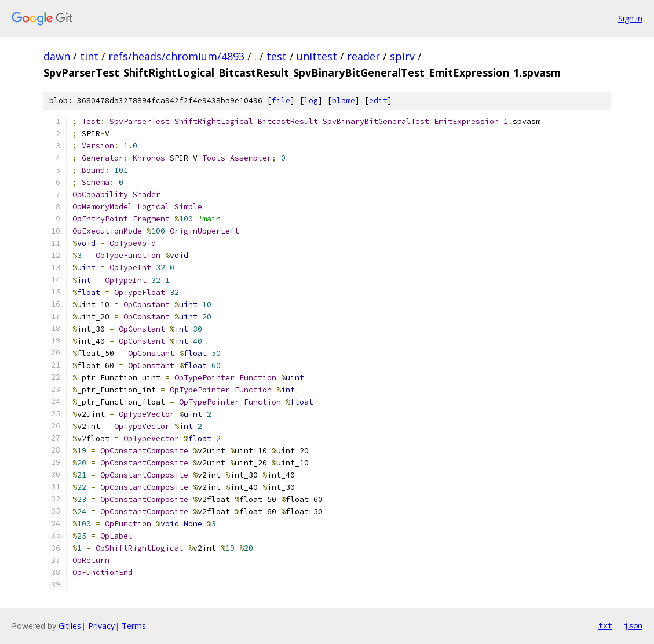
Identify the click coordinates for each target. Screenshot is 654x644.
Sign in (630, 18)
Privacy (101, 626)
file (281, 101)
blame (344, 101)
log (311, 101)
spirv (402, 56)
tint (89, 56)
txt (605, 625)
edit (378, 101)
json (633, 625)
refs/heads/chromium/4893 (176, 56)
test (277, 56)
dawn (57, 56)
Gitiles (70, 626)
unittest (317, 56)
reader (363, 56)
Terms (134, 626)
